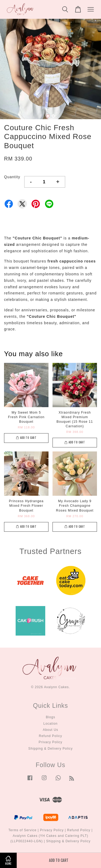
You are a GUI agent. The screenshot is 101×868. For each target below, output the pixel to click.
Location (50, 724)
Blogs (50, 717)
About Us (50, 730)
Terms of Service (22, 830)
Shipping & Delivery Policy (50, 749)
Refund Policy (50, 736)
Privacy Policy (50, 742)
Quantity (12, 177)
